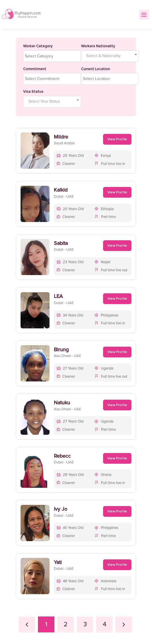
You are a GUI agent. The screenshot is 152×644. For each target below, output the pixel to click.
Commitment (35, 69)
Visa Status (33, 92)
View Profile (117, 139)
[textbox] (54, 56)
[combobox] (52, 56)
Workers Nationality (98, 46)
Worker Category (38, 46)
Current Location (96, 69)
